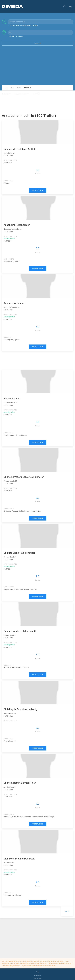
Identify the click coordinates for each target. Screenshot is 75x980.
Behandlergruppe (22, 94)
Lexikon (19, 88)
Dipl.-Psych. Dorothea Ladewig (20, 709)
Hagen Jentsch (12, 399)
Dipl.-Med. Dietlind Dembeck (19, 859)
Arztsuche (27, 88)
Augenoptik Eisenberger (17, 225)
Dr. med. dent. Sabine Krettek (19, 149)
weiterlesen (37, 190)
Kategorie (7, 94)
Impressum (38, 975)
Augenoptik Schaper (15, 303)
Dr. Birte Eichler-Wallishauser (19, 553)
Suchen (37, 43)
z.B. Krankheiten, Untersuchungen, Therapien (23, 25)
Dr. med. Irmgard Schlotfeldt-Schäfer (24, 477)
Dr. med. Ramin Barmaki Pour (20, 783)
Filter (36, 94)
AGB (37, 972)
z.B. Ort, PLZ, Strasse (16, 36)
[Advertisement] (37, 67)
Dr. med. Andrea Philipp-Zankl (20, 631)
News (12, 88)
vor (67, 911)
